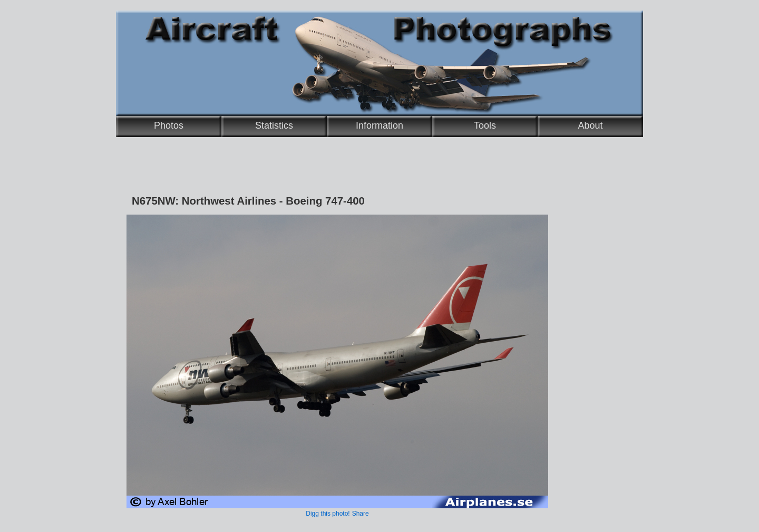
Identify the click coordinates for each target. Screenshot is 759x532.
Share (361, 514)
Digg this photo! (328, 514)
